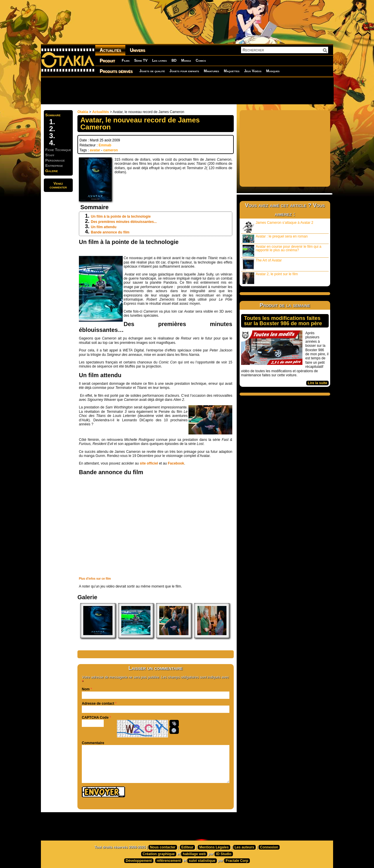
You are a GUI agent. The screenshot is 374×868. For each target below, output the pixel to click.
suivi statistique (202, 861)
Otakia (83, 112)
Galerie (52, 171)
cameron (110, 150)
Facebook (176, 463)
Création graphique (159, 854)
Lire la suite (317, 383)
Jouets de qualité (152, 71)
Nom (86, 689)
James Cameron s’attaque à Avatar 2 (278, 227)
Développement (139, 861)
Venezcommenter (58, 185)
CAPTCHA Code (95, 718)
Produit (107, 61)
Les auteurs (244, 847)
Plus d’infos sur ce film (95, 579)
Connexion (269, 847)
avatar (95, 150)
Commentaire (93, 743)
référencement (169, 861)
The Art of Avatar (262, 264)
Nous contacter (163, 847)
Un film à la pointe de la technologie (121, 216)
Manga (186, 60)
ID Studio (224, 854)
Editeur (187, 847)
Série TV (141, 60)
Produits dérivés (116, 71)
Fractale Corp (237, 861)
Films (126, 60)
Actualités (110, 50)
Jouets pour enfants (184, 71)
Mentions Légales (214, 847)
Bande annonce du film (110, 232)
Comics (201, 60)
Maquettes (232, 71)
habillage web (194, 854)
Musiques (273, 71)
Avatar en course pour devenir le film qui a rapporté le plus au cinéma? (282, 251)
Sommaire (53, 115)
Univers (137, 50)
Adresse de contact (98, 704)
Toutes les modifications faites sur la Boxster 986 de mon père (283, 321)
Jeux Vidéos (253, 71)
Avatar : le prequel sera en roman (275, 239)
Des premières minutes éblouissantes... (124, 222)
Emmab (105, 145)
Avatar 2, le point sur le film (270, 278)
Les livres (160, 60)
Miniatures (211, 71)
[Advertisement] (187, 91)
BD (174, 60)
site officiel (149, 463)
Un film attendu (104, 227)
